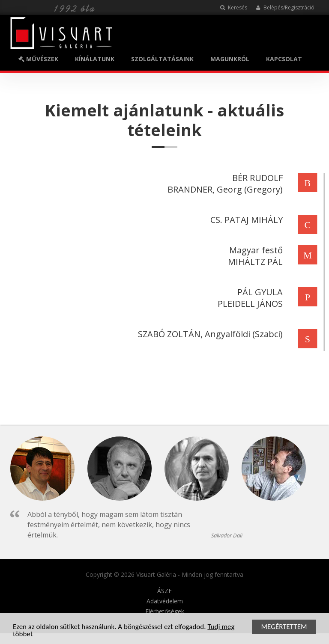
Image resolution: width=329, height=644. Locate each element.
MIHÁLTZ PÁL (254, 262)
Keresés (234, 7)
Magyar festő (255, 250)
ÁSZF (164, 591)
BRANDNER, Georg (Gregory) (224, 189)
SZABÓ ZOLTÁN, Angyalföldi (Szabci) (209, 334)
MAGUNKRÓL (230, 59)
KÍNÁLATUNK (95, 59)
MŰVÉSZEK (38, 59)
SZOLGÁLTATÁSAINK (162, 59)
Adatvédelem (165, 601)
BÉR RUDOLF (256, 178)
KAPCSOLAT (284, 59)
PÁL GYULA (259, 292)
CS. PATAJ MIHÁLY (245, 220)
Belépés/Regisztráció (285, 7)
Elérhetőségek (165, 611)
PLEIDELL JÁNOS (249, 304)
